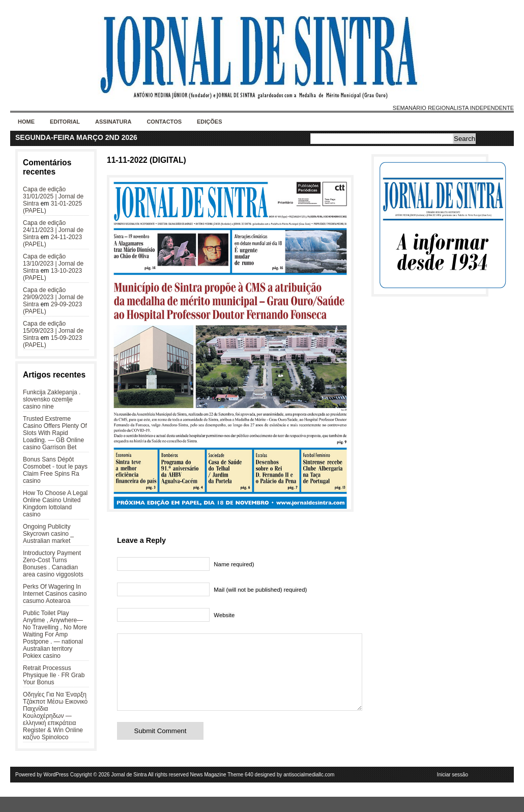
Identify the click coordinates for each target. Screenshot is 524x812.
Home (26, 122)
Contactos (164, 122)
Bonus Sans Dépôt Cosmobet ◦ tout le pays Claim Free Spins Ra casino (55, 470)
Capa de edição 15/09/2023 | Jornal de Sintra (53, 331)
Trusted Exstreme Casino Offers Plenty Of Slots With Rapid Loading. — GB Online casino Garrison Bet (55, 433)
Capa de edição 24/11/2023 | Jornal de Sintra (53, 230)
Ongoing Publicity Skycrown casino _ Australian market (48, 534)
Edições (210, 122)
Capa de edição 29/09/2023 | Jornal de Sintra (53, 297)
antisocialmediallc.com (309, 790)
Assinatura (113, 122)
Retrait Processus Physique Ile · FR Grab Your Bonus (54, 675)
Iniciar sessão (453, 790)
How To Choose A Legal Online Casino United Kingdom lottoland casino (55, 504)
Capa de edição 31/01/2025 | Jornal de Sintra (53, 196)
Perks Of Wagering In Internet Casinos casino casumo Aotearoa (55, 594)
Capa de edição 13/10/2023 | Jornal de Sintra (53, 264)
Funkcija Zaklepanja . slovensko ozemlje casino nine (52, 399)
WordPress (56, 790)
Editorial (65, 122)
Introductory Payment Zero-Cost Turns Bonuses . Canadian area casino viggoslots (53, 564)
